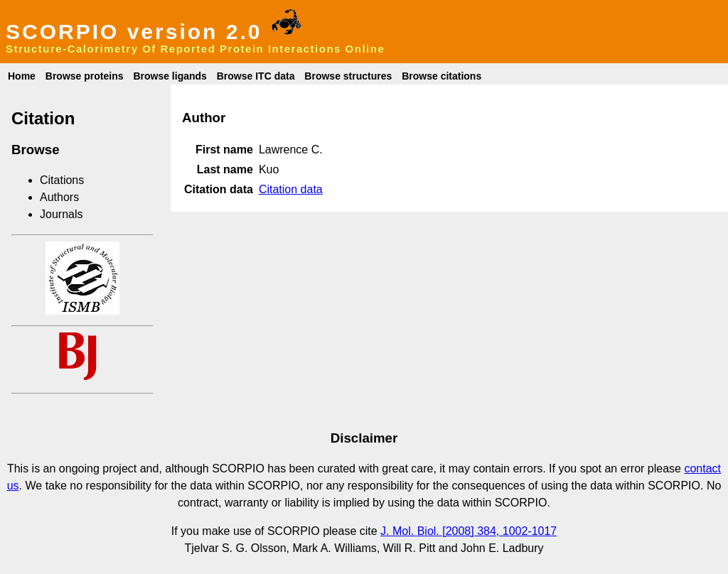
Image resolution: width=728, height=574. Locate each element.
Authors (59, 197)
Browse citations (441, 76)
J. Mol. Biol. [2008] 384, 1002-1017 (469, 531)
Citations (62, 180)
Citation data (291, 189)
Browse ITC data (256, 76)
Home (22, 76)
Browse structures (348, 76)
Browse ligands (170, 76)
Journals (61, 214)
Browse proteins (85, 76)
